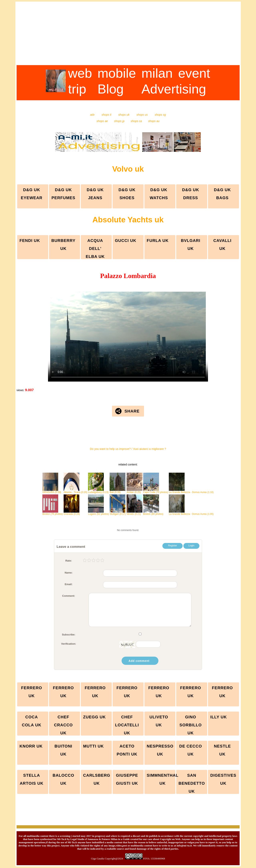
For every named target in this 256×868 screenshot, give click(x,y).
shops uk (121, 115)
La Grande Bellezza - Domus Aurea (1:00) (191, 513)
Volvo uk (128, 169)
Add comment (139, 661)
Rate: (69, 561)
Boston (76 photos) (52, 513)
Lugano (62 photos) (98, 513)
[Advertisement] (128, 37)
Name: (69, 573)
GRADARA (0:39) (52, 491)
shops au (151, 121)
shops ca (134, 121)
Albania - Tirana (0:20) (75, 491)
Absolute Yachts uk (128, 220)
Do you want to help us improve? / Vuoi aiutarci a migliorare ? (128, 449)
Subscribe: (68, 635)
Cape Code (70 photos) (156, 491)
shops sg (157, 115)
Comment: (69, 596)
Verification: (69, 644)
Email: (68, 584)
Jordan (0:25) (134, 491)
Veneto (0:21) (134, 513)
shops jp (117, 121)
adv (93, 115)
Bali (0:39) (117, 491)
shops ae (102, 121)
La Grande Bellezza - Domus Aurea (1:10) (191, 491)
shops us (139, 115)
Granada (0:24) (72, 513)
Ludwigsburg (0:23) (98, 491)
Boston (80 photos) (153, 513)
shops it (104, 115)
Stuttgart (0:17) (118, 513)
